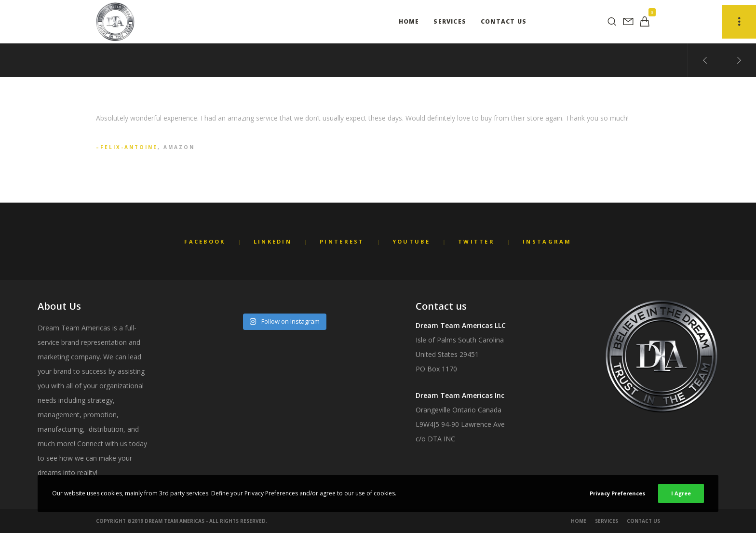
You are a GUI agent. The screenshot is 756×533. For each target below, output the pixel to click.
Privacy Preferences (617, 493)
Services (607, 521)
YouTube (411, 241)
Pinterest (342, 241)
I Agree (681, 493)
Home (579, 521)
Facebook (205, 241)
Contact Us (643, 521)
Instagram (547, 241)
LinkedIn (273, 241)
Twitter (476, 241)
